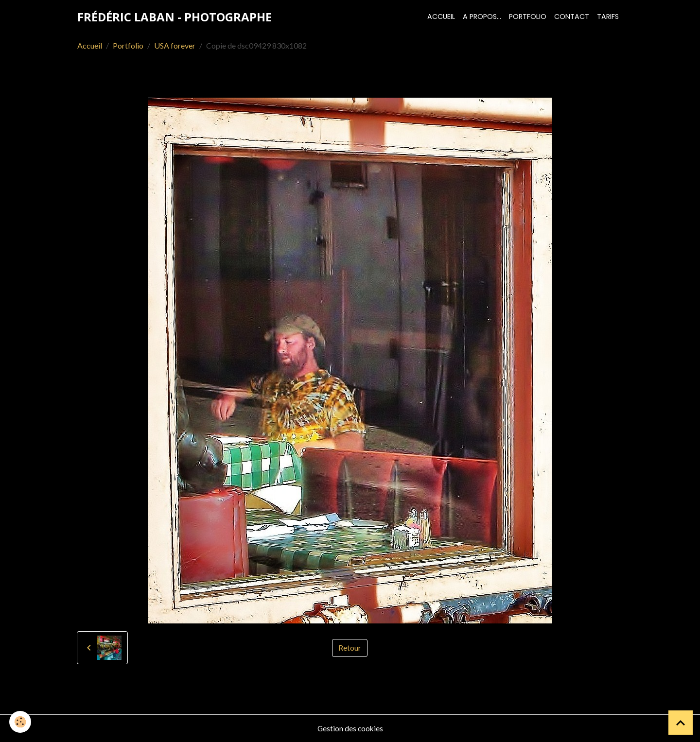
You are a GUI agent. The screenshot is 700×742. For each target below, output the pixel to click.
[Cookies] (21, 722)
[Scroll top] (681, 723)
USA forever (175, 45)
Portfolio (528, 17)
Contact (572, 17)
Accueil (441, 17)
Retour (350, 647)
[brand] (175, 17)
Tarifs (608, 17)
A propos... (482, 17)
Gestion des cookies (350, 728)
